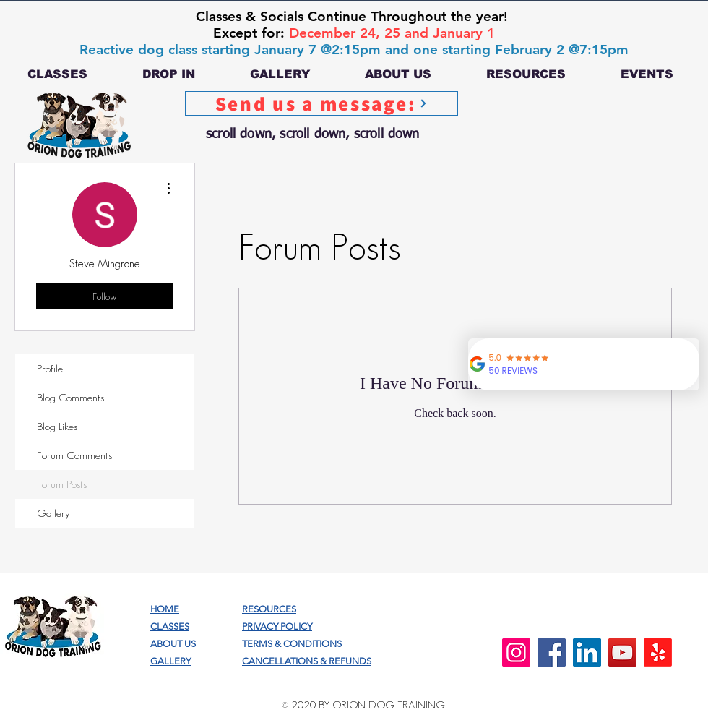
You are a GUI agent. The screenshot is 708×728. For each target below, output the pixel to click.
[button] (57, 74)
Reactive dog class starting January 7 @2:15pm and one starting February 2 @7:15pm (354, 50)
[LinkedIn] (587, 652)
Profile (50, 368)
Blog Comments (70, 397)
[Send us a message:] (321, 103)
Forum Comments (74, 455)
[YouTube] (622, 652)
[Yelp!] (658, 652)
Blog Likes (57, 426)
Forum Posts (62, 484)
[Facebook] (552, 652)
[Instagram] (516, 652)
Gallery (53, 513)
